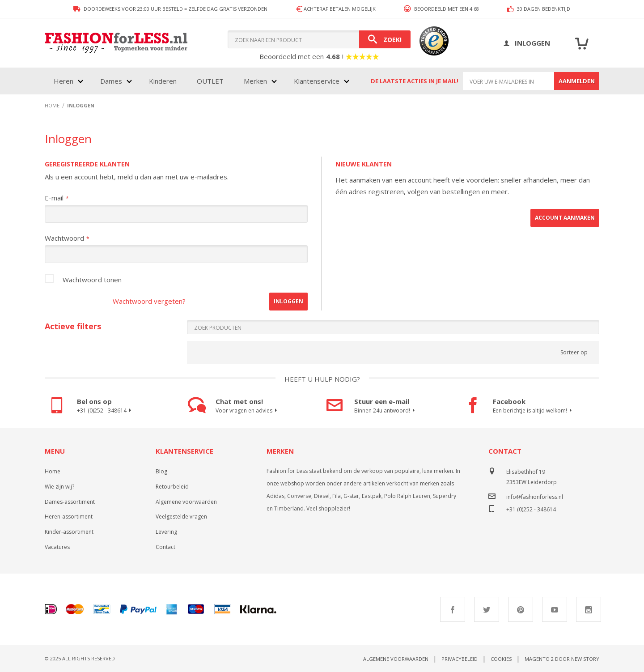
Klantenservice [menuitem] (317, 81)
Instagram (589, 609)
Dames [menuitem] (111, 81)
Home (53, 471)
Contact (165, 547)
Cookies (501, 659)
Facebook (453, 609)
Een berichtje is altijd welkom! (534, 411)
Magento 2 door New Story (562, 659)
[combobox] (319, 39)
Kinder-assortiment (69, 532)
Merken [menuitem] (255, 81)
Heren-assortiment (69, 517)
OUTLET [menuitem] (210, 81)
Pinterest (521, 609)
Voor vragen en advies (248, 411)
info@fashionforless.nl (535, 497)
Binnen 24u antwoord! (386, 411)
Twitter (487, 609)
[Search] (385, 39)
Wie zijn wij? (59, 487)
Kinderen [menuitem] (163, 81)
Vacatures (57, 547)
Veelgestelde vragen (181, 517)
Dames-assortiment (70, 502)
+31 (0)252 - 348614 (105, 411)
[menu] (201, 81)
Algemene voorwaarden (186, 502)
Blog (161, 471)
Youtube (555, 609)
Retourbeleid (172, 487)
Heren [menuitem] (64, 81)
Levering (166, 532)
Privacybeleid (460, 659)
